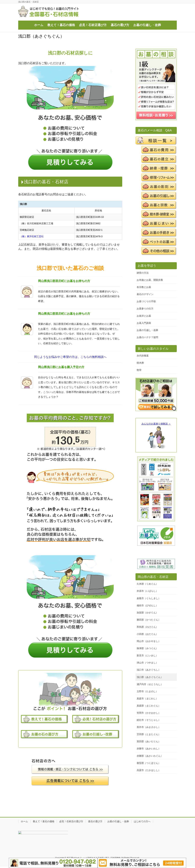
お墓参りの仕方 (145, 309)
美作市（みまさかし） (149, 727)
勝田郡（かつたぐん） (149, 620)
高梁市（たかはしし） (149, 770)
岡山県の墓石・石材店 (153, 577)
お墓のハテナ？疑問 (147, 337)
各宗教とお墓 (144, 287)
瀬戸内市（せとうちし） (150, 684)
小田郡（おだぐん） (147, 634)
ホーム (24, 821)
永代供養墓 (143, 356)
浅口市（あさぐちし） (149, 670)
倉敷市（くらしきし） (149, 598)
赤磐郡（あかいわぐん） (150, 756)
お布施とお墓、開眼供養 (150, 280)
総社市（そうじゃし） (149, 720)
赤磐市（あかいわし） (149, 749)
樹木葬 (140, 363)
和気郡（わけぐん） (147, 627)
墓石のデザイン (145, 294)
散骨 (139, 370)
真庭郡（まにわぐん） (149, 706)
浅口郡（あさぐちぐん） (150, 677)
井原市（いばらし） (147, 591)
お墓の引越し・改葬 (147, 330)
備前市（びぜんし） (147, 605)
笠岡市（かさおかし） (149, 713)
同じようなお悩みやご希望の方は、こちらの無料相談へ (70, 357)
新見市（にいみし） (147, 655)
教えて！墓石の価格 (44, 821)
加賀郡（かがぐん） (147, 613)
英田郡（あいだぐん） (149, 741)
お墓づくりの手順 (146, 301)
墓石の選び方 (95, 821)
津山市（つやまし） (147, 663)
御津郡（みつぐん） (147, 648)
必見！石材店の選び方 (71, 821)
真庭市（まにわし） (147, 699)
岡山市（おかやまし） (149, 641)
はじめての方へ (142, 821)
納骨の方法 (143, 273)
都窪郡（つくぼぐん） (149, 763)
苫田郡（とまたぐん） (149, 734)
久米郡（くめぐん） (147, 584)
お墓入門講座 (144, 323)
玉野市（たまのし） (147, 691)
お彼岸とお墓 (144, 316)
